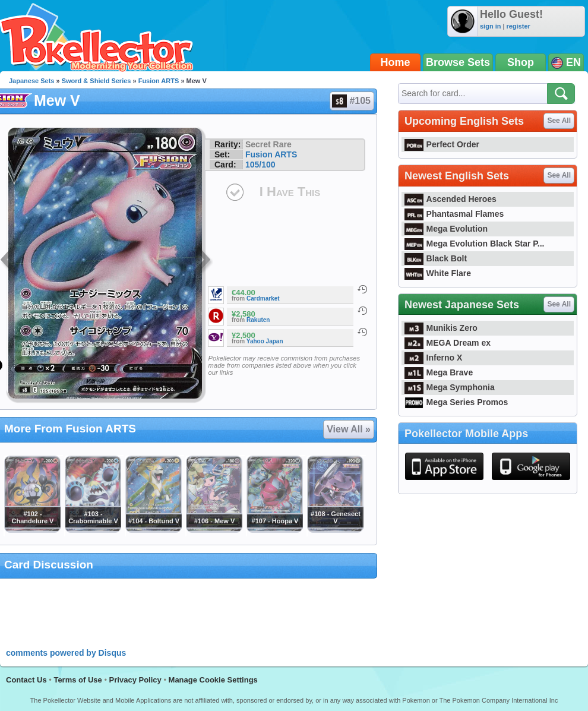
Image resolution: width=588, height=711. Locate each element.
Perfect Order (442, 144)
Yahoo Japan (265, 341)
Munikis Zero (441, 328)
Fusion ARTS (159, 81)
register (518, 26)
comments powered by (66, 653)
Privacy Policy (135, 680)
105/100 (260, 165)
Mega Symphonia (450, 387)
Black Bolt (436, 258)
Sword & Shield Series (97, 81)
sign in (490, 26)
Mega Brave (439, 372)
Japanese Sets (31, 81)
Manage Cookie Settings (213, 680)
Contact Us (26, 680)
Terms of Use (78, 680)
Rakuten (258, 320)
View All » (349, 429)
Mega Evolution (446, 229)
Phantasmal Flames (454, 214)
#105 (351, 101)
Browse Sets (458, 62)
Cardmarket (263, 298)
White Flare (438, 273)
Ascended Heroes (451, 199)
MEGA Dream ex (448, 343)
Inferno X (433, 358)
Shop (521, 62)
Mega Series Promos (456, 402)
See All (559, 121)
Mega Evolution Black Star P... (475, 244)
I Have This (290, 192)
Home (396, 62)
